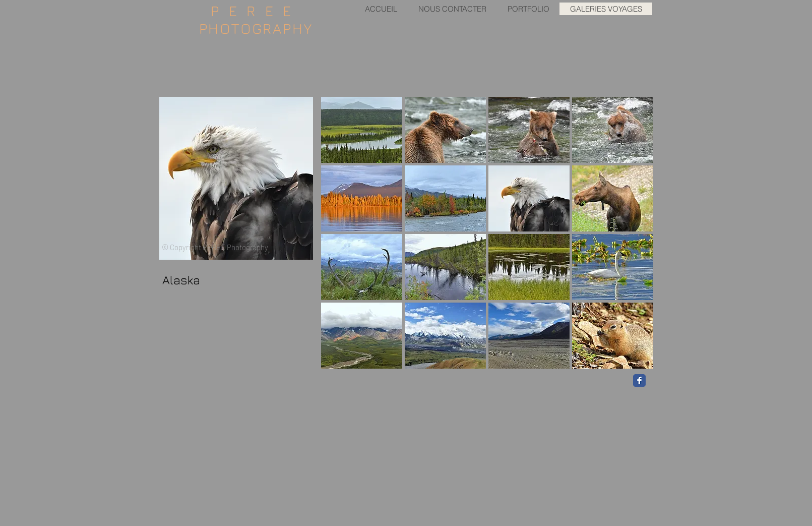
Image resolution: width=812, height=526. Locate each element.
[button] (362, 130)
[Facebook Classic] (639, 381)
